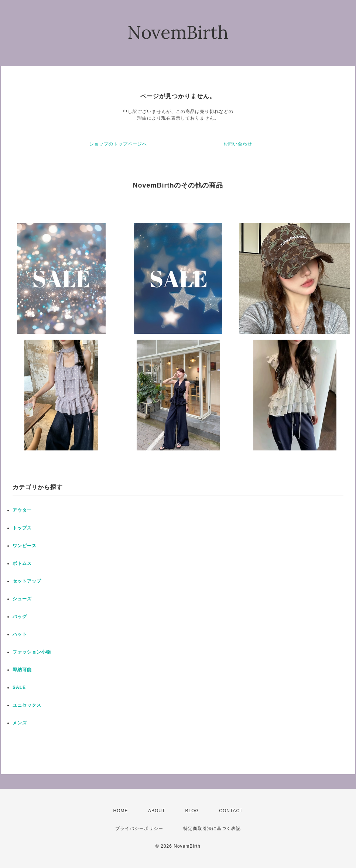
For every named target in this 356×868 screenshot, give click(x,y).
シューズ (22, 599)
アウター (22, 510)
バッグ (20, 617)
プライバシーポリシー (139, 828)
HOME (121, 811)
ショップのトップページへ (118, 144)
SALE (19, 687)
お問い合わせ (238, 144)
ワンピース (25, 546)
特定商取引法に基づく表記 (212, 828)
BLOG (192, 811)
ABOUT (157, 811)
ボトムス (22, 563)
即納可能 (22, 670)
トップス (22, 528)
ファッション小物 (32, 652)
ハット (20, 634)
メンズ (20, 723)
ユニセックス (27, 705)
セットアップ (27, 581)
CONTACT (231, 811)
